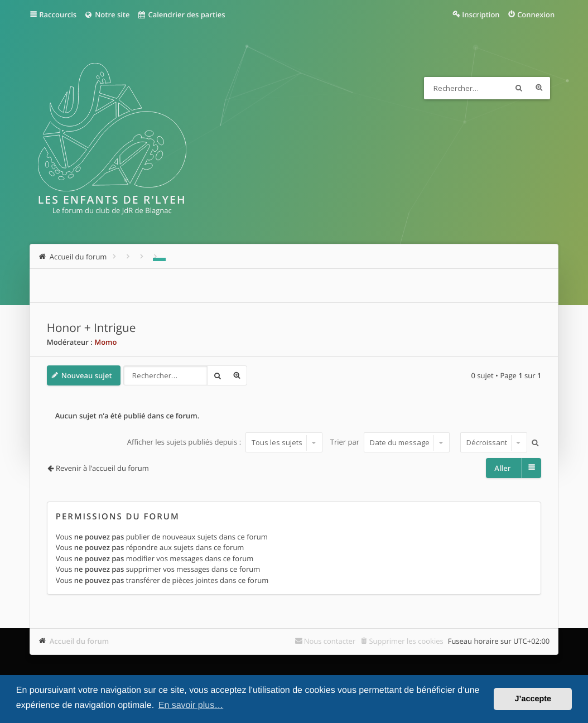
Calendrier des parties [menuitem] (181, 15)
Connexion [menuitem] (536, 15)
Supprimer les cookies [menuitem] (406, 641)
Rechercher (519, 88)
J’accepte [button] (533, 699)
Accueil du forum (79, 641)
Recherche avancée (539, 88)
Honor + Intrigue (91, 328)
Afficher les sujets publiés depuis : (225, 442)
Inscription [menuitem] (481, 15)
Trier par (390, 442)
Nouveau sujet (87, 375)
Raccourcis (58, 15)
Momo (105, 342)
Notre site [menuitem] (107, 15)
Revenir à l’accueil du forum (102, 468)
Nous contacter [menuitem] (330, 641)
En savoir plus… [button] (191, 705)
